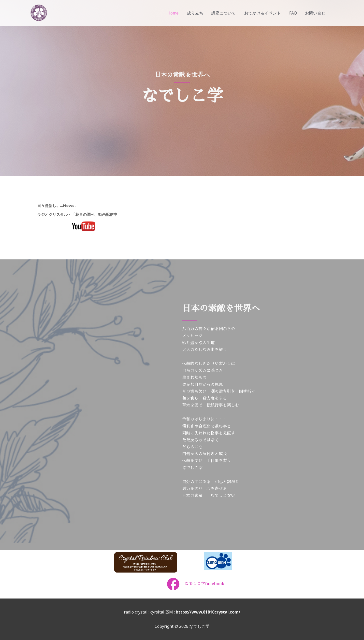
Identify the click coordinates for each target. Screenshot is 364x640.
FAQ (293, 13)
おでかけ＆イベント (263, 13)
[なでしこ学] (38, 12)
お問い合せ (315, 13)
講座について (224, 13)
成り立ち (196, 13)
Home (174, 13)
